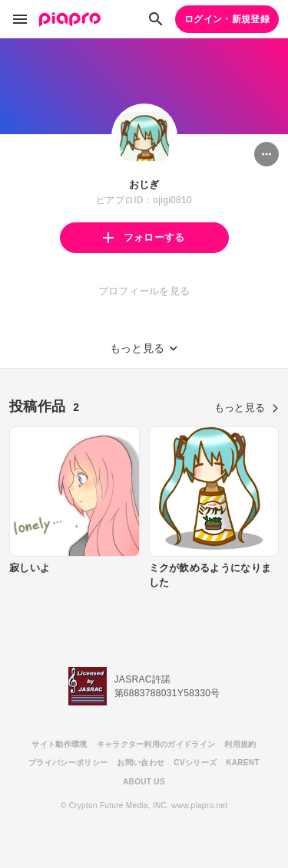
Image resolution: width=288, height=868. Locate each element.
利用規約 (240, 744)
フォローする (144, 237)
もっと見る (247, 408)
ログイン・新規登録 (227, 19)
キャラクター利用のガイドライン (156, 744)
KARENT (243, 763)
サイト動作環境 (59, 744)
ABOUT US (144, 782)
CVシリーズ (195, 763)
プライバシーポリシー (68, 763)
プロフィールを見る (144, 291)
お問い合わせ (141, 763)
